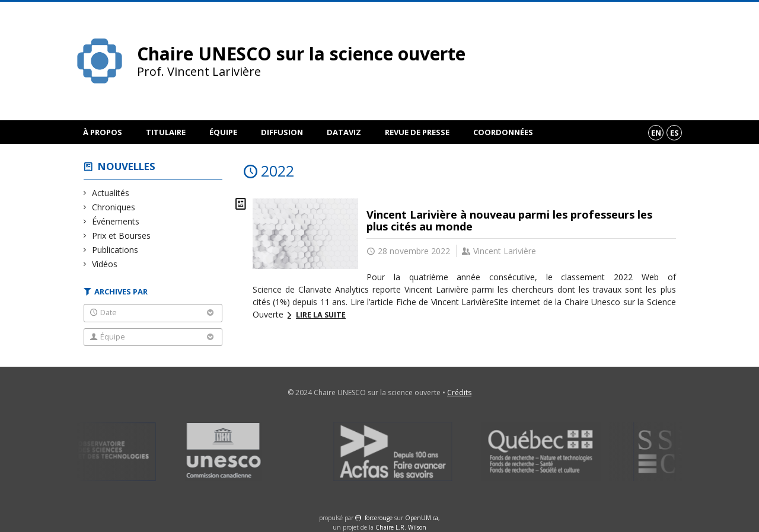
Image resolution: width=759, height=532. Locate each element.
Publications (115, 250)
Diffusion (282, 132)
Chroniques (114, 207)
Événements (116, 221)
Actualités (111, 193)
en (656, 133)
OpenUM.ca (422, 518)
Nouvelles (127, 166)
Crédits (459, 392)
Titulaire (166, 132)
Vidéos (105, 264)
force (379, 518)
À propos (103, 132)
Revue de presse (417, 132)
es (675, 133)
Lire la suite (321, 315)
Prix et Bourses (122, 235)
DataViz (344, 132)
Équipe (223, 132)
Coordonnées (503, 132)
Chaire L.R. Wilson (401, 527)
